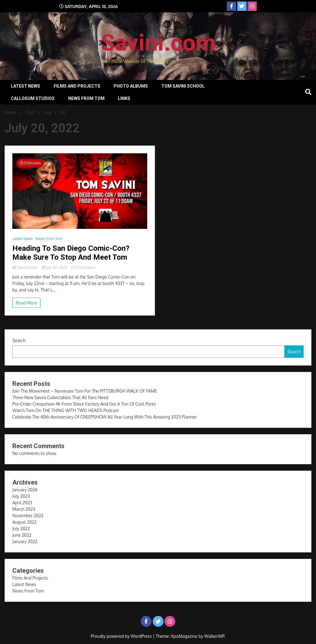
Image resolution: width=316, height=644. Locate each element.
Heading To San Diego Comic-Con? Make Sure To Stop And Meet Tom (71, 253)
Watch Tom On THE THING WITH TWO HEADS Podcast (66, 410)
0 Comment (86, 268)
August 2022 (24, 522)
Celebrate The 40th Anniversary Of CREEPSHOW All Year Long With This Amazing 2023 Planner (104, 417)
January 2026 (25, 490)
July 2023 (21, 496)
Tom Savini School (183, 86)
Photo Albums (131, 86)
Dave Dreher (26, 268)
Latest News (25, 86)
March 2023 (24, 509)
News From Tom (86, 98)
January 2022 (25, 541)
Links (124, 98)
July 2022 (21, 528)
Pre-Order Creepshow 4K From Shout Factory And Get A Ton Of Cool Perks (84, 404)
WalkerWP (214, 636)
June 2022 (22, 535)
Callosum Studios (33, 98)
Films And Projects (77, 86)
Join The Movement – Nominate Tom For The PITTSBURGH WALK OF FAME (85, 391)
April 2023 (22, 503)
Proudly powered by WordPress (122, 636)
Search (19, 340)
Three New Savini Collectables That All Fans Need (60, 397)
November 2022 (28, 516)
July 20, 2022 (55, 268)
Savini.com (158, 43)
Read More (26, 303)
